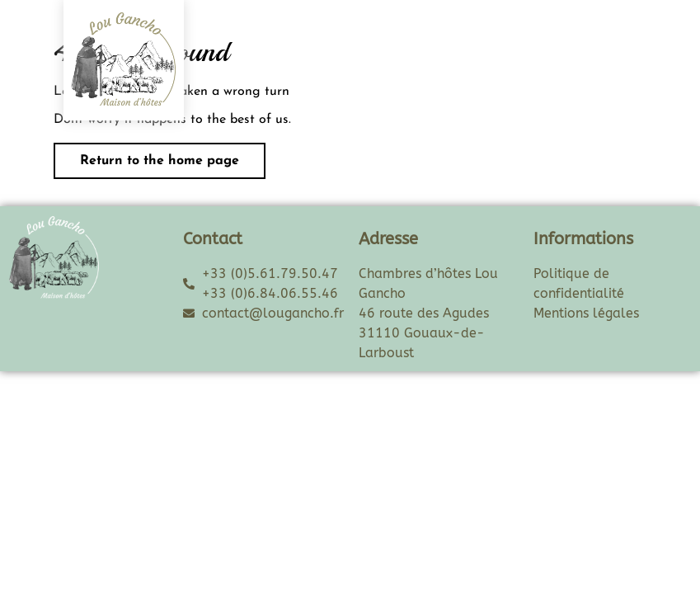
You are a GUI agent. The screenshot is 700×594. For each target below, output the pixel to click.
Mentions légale (583, 313)
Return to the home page (146, 155)
